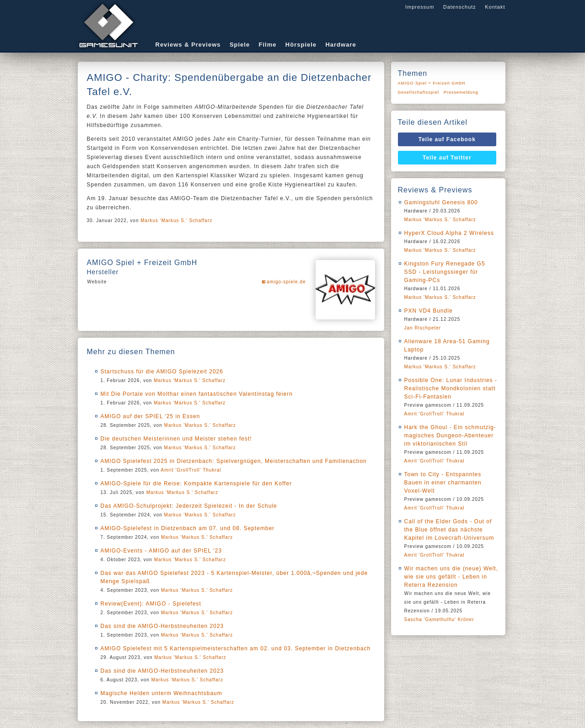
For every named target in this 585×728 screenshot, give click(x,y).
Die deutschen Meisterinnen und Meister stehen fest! (176, 439)
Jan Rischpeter (423, 328)
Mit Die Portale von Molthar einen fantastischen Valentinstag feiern (197, 394)
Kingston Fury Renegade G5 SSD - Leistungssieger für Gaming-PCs (445, 272)
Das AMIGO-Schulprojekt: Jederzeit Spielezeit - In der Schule (189, 506)
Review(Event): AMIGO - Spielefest (151, 604)
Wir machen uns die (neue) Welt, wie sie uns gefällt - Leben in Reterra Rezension (451, 577)
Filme (268, 45)
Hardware (341, 45)
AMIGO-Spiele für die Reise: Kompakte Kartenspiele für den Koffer (196, 484)
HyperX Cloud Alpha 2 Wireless (449, 233)
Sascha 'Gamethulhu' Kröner (439, 619)
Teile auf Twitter (447, 158)
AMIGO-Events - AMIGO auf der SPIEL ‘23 (161, 551)
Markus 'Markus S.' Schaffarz (176, 221)
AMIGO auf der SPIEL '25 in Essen (150, 416)
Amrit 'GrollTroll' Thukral (191, 470)
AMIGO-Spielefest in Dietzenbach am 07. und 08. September (188, 528)
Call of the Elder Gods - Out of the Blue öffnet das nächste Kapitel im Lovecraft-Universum (449, 530)
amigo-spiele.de (286, 282)
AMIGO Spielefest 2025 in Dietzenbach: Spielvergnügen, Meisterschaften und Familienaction (234, 461)
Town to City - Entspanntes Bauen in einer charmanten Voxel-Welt (443, 483)
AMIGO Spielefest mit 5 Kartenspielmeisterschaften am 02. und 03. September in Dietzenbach (236, 648)
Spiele (240, 45)
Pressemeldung (461, 92)
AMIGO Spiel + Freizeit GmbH (432, 83)
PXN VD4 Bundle (429, 311)
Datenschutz (460, 7)
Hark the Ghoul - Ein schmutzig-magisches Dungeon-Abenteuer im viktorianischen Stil (450, 436)
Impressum (420, 7)
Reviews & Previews (188, 45)
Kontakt (495, 7)
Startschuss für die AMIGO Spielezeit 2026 (162, 372)
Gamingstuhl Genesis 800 (441, 202)
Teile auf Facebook (447, 139)
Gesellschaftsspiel (419, 92)
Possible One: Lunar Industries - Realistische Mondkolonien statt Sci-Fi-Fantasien (451, 388)
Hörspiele (301, 45)
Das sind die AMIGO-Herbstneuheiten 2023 (162, 626)
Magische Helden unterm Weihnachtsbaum (161, 693)
